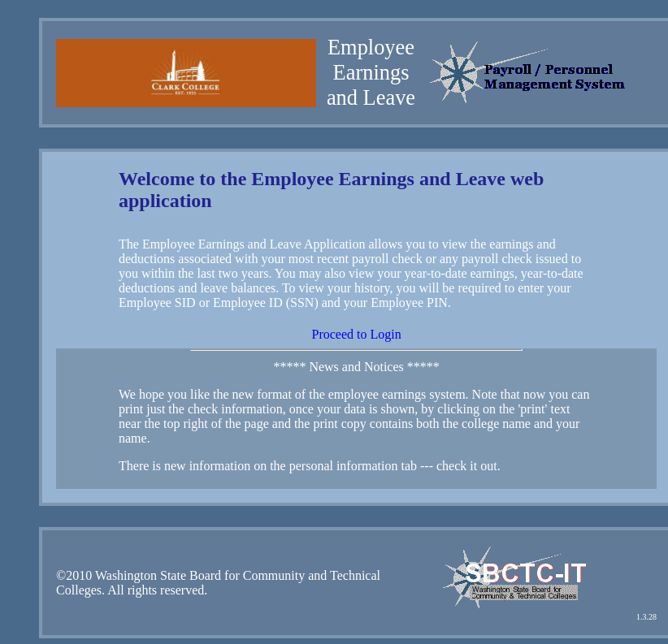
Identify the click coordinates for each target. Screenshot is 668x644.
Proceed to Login (356, 334)
